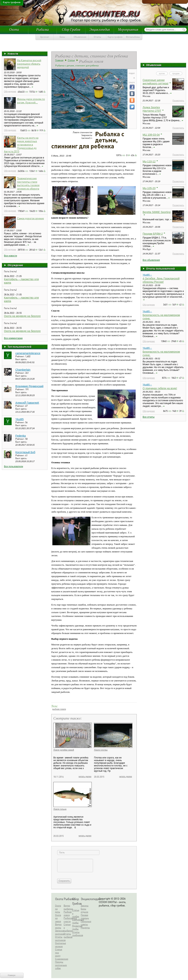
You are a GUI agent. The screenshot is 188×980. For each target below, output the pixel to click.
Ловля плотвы (101, 750)
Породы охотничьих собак (59, 965)
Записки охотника (59, 932)
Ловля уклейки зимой (64, 750)
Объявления (80, 37)
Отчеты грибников (76, 934)
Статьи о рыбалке (68, 927)
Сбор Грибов (71, 30)
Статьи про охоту (59, 952)
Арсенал (45, 37)
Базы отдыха (84, 910)
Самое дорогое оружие (30, 218)
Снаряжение (59, 959)
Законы (85, 906)
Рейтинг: (20, 356)
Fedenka (21, 436)
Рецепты (85, 928)
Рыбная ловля (68, 913)
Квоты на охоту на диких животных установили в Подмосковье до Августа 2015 (21, 144)
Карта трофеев (115, 37)
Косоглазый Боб (25, 452)
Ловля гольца (60, 809)
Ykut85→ (147, 275)
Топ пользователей (19, 347)
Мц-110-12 (149, 161)
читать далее (85, 776)
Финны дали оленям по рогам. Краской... (31, 101)
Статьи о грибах (76, 913)
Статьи (71, 60)
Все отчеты (149, 417)
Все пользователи (13, 466)
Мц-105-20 (149, 188)
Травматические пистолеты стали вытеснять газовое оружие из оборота (28, 183)
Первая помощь (85, 917)
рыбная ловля (59, 709)
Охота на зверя (58, 918)
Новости (13, 53)
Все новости (10, 256)
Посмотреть (178, 101)
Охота (14, 30)
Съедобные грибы (76, 921)
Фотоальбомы (133, 37)
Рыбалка (43, 30)
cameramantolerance (28, 353)
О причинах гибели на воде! (160, 388)
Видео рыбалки (68, 907)
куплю (162, 73)
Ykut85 (20, 419)
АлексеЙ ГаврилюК (27, 403)
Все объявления (151, 260)
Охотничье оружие (59, 945)
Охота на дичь (58, 909)
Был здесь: (21, 359)
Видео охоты (58, 926)
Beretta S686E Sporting (157, 212)
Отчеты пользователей (160, 268)
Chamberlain (23, 370)
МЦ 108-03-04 (151, 135)
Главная (59, 60)
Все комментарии (13, 338)
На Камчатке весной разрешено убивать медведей (29, 64)
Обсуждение (10, 91)
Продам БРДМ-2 (153, 234)
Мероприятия (128, 30)
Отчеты (98, 37)
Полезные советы (85, 923)
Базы (62, 37)
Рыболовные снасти (68, 920)
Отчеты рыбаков (68, 935)
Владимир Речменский (29, 386)
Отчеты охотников (59, 938)
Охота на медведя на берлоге (22, 316)
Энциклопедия (100, 30)
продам (176, 73)
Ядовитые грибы (76, 927)
